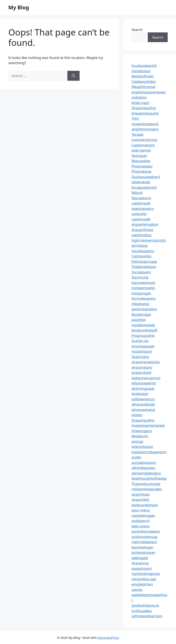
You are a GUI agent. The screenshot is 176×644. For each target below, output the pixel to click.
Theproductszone (146, 484)
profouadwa (142, 611)
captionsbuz (142, 235)
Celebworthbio (144, 81)
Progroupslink (143, 335)
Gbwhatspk (141, 182)
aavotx (137, 590)
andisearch (141, 521)
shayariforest (142, 230)
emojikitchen (142, 584)
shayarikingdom (145, 224)
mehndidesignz (144, 542)
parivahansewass (146, 531)
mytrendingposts (146, 574)
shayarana (140, 563)
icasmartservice (144, 140)
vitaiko (137, 415)
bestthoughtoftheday (149, 478)
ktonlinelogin (142, 547)
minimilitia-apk (144, 579)
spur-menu (141, 510)
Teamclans (140, 357)
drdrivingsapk (143, 388)
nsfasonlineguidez (147, 489)
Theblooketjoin (144, 267)
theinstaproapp (144, 261)
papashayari (142, 568)
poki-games (141, 150)
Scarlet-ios (140, 341)
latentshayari (142, 447)
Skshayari (139, 156)
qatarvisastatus (144, 309)
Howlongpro (142, 431)
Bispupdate (141, 161)
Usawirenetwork (145, 124)
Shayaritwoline (144, 108)
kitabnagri (140, 394)
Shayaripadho (143, 420)
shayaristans (142, 367)
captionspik (141, 203)
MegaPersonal (143, 87)
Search (137, 30)
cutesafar (139, 214)
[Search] (73, 76)
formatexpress (144, 298)
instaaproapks (143, 288)
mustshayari (142, 351)
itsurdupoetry (143, 251)
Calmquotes (142, 256)
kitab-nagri (141, 103)
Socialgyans (141, 272)
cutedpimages (143, 515)
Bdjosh (137, 192)
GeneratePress (108, 638)
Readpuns (140, 436)
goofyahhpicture (145, 605)
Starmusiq (140, 277)
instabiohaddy (143, 325)
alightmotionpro (145, 129)
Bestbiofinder (143, 76)
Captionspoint (143, 145)
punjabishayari (144, 463)
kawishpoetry (143, 208)
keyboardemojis (145, 505)
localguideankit (144, 65)
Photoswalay (142, 166)
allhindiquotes (143, 468)
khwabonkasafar (145, 113)
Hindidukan (141, 71)
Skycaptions (141, 198)
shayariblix (140, 499)
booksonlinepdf (145, 330)
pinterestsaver (143, 552)
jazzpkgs (139, 320)
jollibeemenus (143, 399)
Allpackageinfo (144, 383)
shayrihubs (141, 494)
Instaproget (141, 293)
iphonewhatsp (143, 410)
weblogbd (140, 558)
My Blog (19, 7)
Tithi (135, 118)
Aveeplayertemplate (148, 425)
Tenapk (137, 134)
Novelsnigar (142, 314)
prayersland (141, 372)
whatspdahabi (143, 404)
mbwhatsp (140, 304)
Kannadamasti (143, 283)
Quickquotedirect (146, 177)
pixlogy (138, 441)
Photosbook (142, 171)
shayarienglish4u (146, 362)
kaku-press (141, 526)
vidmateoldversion (147, 616)
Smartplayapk (143, 346)
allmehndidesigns (146, 473)
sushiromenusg (144, 537)
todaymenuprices (146, 378)
